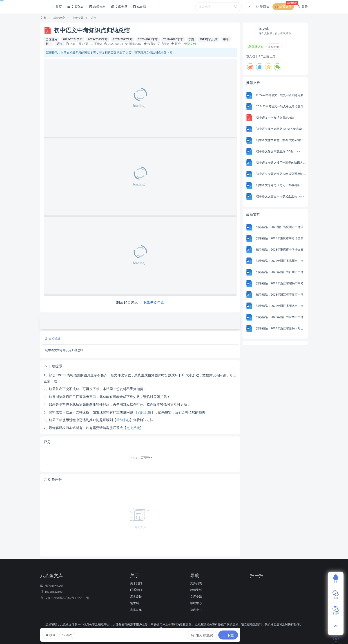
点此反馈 (145, 412)
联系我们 (136, 590)
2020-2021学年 (148, 39)
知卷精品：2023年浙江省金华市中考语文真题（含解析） (281, 317)
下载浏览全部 (154, 302)
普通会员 (284, 7)
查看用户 (274, 47)
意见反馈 (136, 597)
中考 (226, 39)
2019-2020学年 (173, 39)
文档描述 (52, 338)
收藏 (50, 635)
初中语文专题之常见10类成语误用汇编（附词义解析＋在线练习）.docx (281, 174)
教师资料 (97, 7)
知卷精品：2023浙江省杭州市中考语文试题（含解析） (281, 227)
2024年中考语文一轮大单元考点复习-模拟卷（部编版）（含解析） (281, 106)
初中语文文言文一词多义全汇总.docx (280, 196)
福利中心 (196, 610)
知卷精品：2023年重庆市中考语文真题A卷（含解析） (281, 250)
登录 (302, 7)
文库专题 (119, 7)
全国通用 (51, 39)
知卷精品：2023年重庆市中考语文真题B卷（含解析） (281, 238)
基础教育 (59, 18)
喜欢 (67, 635)
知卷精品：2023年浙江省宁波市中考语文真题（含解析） (281, 295)
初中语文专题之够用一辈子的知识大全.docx (281, 163)
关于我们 (136, 583)
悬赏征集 (136, 610)
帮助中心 (123, 420)
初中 (49, 44)
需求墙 (135, 603)
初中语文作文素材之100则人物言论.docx (281, 129)
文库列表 (76, 7)
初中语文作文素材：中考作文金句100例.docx (281, 140)
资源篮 (262, 7)
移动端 (140, 7)
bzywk (264, 29)
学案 (191, 39)
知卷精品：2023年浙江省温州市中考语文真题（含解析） (281, 261)
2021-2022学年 (123, 39)
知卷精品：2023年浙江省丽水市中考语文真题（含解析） (281, 306)
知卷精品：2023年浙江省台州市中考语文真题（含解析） (281, 272)
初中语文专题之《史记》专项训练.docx (281, 185)
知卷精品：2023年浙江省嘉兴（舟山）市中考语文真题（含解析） (281, 328)
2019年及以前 (209, 39)
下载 (228, 635)
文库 (43, 18)
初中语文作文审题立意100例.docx (278, 151)
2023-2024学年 (73, 39)
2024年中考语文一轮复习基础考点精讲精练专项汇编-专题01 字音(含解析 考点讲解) (281, 95)
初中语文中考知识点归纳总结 (275, 118)
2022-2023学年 (98, 39)
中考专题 (78, 18)
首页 (57, 7)
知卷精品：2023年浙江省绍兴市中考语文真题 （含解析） (281, 283)
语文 (94, 18)
